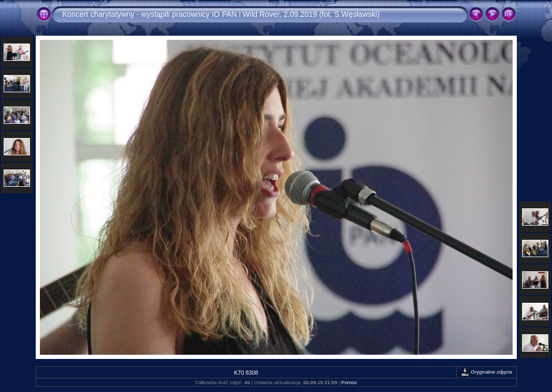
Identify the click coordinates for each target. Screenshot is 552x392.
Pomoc (349, 382)
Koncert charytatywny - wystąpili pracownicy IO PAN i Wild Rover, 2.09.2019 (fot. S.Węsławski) (221, 14)
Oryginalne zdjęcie (487, 372)
